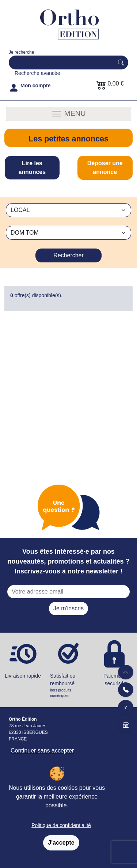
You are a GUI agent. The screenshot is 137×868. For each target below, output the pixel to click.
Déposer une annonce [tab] (105, 168)
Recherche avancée (37, 73)
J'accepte (61, 843)
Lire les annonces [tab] (32, 168)
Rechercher (68, 255)
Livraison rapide (23, 676)
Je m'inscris (68, 608)
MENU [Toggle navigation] (68, 114)
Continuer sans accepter (42, 751)
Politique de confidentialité (61, 825)
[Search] (60, 62)
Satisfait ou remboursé (68, 686)
